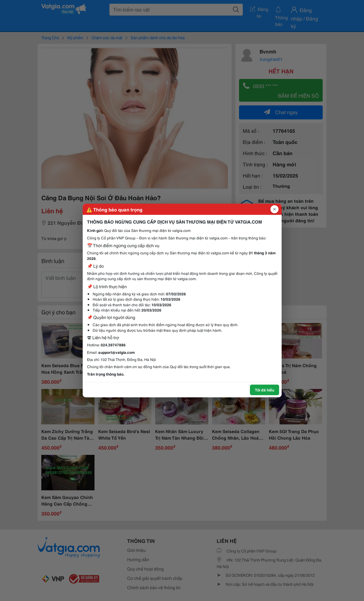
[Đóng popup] (274, 209)
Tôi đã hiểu (265, 390)
